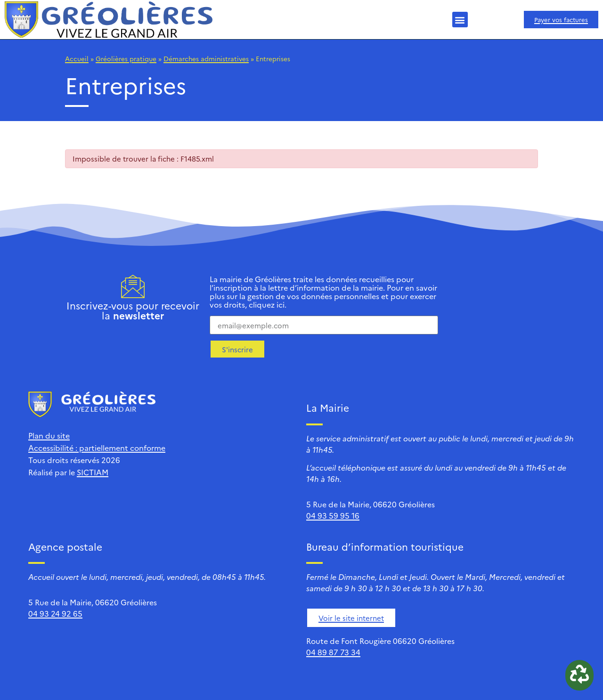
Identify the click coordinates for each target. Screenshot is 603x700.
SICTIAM (93, 472)
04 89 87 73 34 (333, 652)
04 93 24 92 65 (55, 613)
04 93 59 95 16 (333, 515)
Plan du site (49, 435)
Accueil (77, 58)
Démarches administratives (206, 58)
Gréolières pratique (126, 58)
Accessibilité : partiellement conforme (97, 448)
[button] (460, 20)
